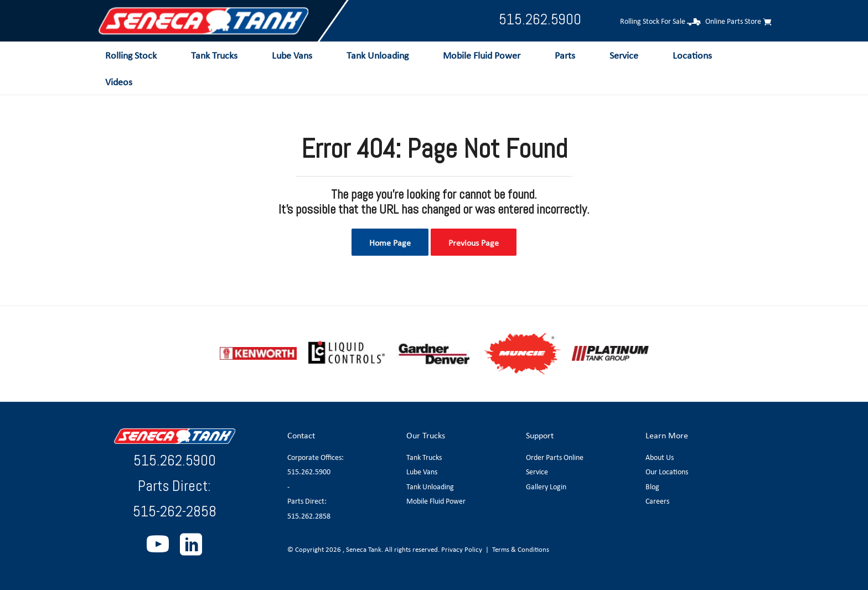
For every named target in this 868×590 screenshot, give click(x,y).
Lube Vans (422, 472)
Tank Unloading (430, 487)
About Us (660, 457)
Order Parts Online (555, 457)
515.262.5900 (540, 19)
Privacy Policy (462, 549)
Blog (652, 487)
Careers (657, 501)
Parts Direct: (307, 501)
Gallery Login (546, 487)
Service (537, 472)
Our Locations (667, 472)
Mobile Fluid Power (436, 501)
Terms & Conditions (521, 549)
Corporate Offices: (316, 457)
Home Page (390, 242)
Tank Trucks (424, 457)
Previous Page (474, 242)
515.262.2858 (309, 516)
